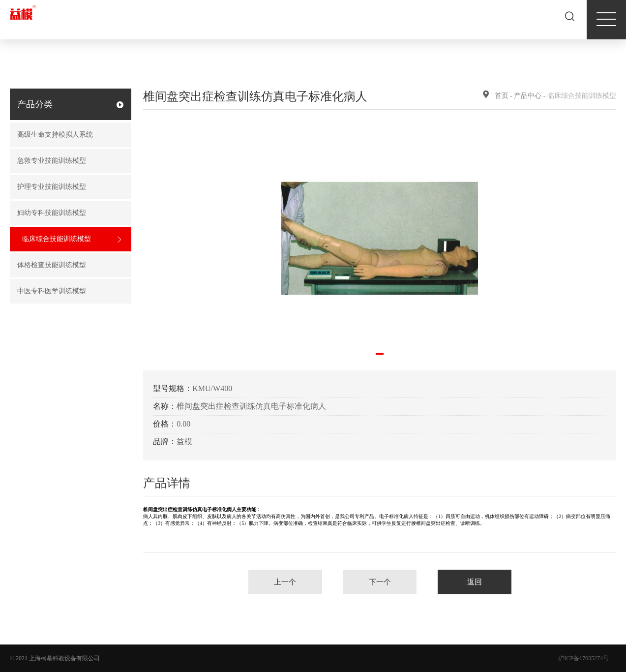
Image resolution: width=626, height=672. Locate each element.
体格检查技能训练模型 (67, 265)
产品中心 (528, 96)
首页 (502, 96)
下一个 (380, 582)
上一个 (285, 582)
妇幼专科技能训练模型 (67, 213)
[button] (380, 354)
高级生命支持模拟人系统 (67, 135)
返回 (475, 582)
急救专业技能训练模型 (67, 161)
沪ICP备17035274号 (583, 658)
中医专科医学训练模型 (67, 291)
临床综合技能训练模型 (72, 239)
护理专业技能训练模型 (67, 187)
